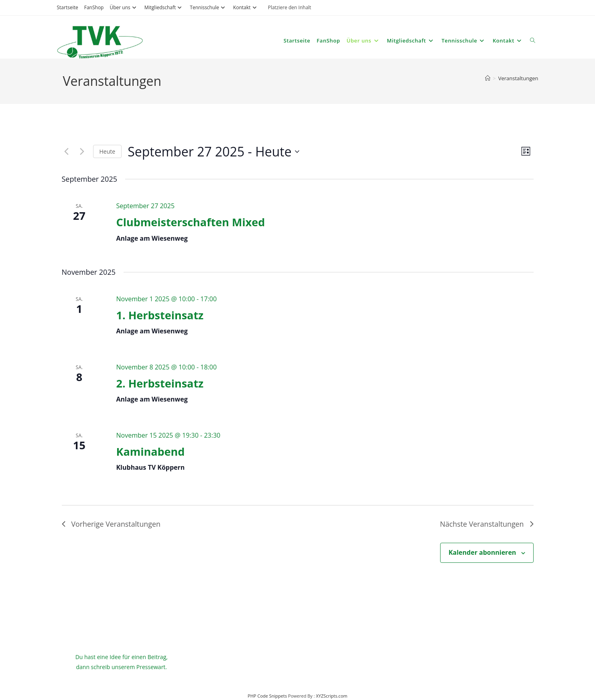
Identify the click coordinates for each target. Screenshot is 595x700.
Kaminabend (150, 451)
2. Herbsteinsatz (160, 383)
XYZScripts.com (331, 696)
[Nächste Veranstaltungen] (82, 152)
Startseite (68, 7)
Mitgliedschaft (164, 7)
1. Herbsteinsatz (160, 315)
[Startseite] (488, 78)
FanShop (94, 7)
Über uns (124, 7)
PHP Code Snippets (267, 696)
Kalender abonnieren (482, 552)
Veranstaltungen (518, 78)
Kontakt (246, 7)
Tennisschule (208, 7)
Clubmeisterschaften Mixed (190, 222)
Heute (108, 151)
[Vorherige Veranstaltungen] (67, 152)
